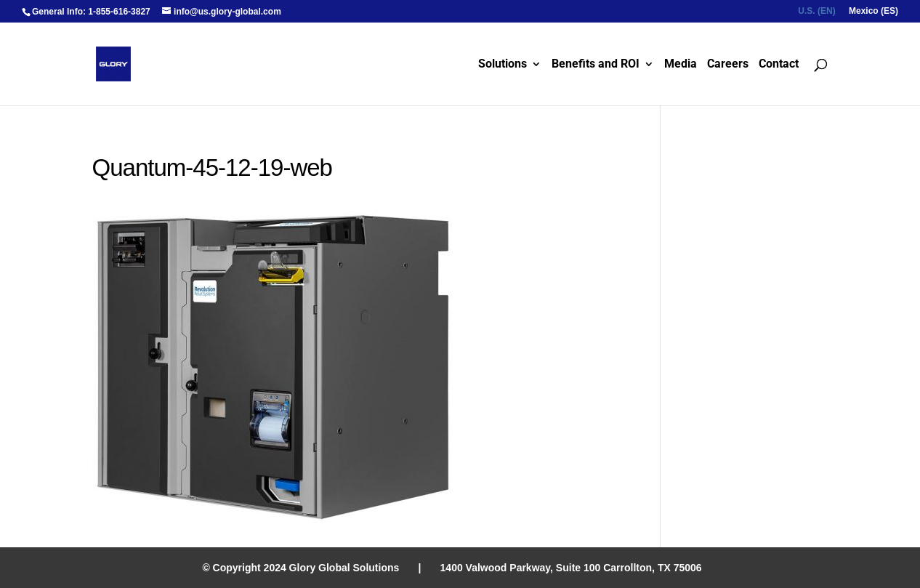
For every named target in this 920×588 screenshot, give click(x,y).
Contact (779, 65)
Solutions (503, 65)
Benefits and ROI (596, 65)
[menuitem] (816, 14)
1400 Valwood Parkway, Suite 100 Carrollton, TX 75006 (571, 568)
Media (681, 65)
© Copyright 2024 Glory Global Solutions (300, 568)
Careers (728, 65)
